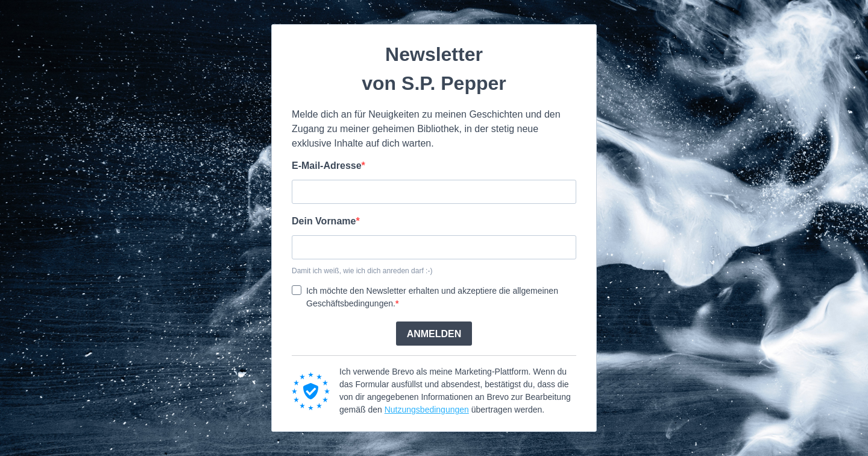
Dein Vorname (324, 221)
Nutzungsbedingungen (427, 410)
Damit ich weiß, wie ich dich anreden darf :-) (362, 271)
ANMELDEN (434, 334)
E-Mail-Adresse (327, 166)
